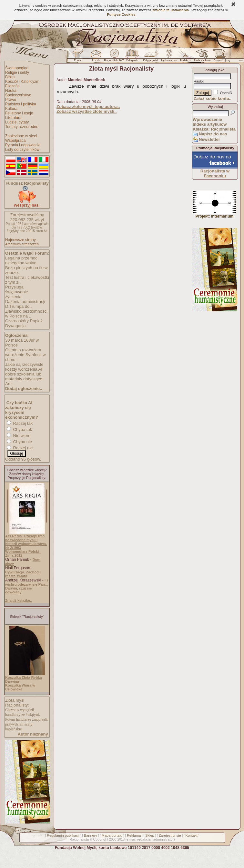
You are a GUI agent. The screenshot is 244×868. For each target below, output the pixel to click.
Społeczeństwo (18, 95)
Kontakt (192, 835)
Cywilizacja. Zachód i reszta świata (23, 574)
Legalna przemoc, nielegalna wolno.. (22, 260)
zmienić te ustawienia (170, 10)
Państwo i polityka (21, 104)
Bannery (91, 835)
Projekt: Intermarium (214, 215)
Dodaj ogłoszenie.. (24, 389)
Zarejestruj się (170, 835)
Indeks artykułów (210, 124)
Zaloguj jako (215, 70)
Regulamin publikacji (63, 835)
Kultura (11, 109)
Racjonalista (79, 839)
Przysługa (14, 287)
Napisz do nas (213, 134)
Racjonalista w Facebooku (215, 173)
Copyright (101, 839)
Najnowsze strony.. (21, 240)
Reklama (134, 835)
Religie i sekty (17, 73)
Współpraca (15, 141)
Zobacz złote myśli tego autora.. (88, 107)
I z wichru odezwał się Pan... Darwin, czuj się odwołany (27, 586)
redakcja (144, 839)
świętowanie (17, 292)
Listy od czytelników (22, 150)
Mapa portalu (112, 835)
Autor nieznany (33, 734)
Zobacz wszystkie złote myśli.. (86, 111)
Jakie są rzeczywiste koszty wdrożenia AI (24, 367)
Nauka (11, 91)
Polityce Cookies (121, 15)
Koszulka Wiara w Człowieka (20, 687)
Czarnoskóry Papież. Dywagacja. (25, 323)
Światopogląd (17, 68)
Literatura (13, 118)
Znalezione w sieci (21, 136)
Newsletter (209, 139)
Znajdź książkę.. (19, 600)
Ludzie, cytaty (17, 122)
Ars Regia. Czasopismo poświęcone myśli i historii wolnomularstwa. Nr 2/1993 (26, 542)
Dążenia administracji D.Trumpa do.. (25, 304)
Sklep (150, 835)
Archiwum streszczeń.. (23, 244)
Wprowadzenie (207, 119)
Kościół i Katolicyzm (22, 82)
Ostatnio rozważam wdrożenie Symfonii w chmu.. (25, 355)
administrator (164, 839)
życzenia (13, 297)
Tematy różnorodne (22, 127)
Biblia (10, 77)
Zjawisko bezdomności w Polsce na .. (26, 314)
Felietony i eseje (19, 113)
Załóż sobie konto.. (213, 98)
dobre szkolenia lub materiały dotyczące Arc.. (24, 379)
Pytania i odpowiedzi (23, 145)
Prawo (11, 100)
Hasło (198, 81)
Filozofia (12, 86)
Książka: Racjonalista (214, 129)
